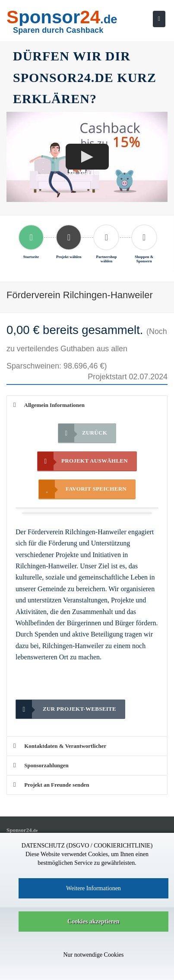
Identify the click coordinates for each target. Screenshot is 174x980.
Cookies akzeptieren (93, 922)
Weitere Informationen (93, 888)
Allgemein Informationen (49, 405)
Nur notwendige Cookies (94, 955)
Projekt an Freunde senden (51, 785)
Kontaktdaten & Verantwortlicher (60, 746)
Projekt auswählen (83, 461)
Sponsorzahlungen (41, 765)
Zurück (83, 433)
